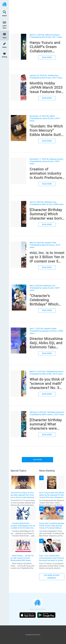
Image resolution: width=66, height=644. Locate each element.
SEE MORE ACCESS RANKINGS (52, 577)
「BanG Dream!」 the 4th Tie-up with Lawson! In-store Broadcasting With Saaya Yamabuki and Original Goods (22, 558)
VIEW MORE (37, 460)
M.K (44, 37)
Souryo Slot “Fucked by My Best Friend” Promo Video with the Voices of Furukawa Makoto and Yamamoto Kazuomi (52, 526)
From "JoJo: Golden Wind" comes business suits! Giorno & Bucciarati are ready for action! (51, 558)
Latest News (4, 27)
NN (50, 374)
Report (5, 47)
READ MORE (47, 57)
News (5, 38)
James (45, 118)
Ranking (4, 57)
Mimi (44, 204)
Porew (51, 245)
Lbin (52, 118)
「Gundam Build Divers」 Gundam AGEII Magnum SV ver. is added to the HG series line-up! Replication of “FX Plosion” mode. (23, 526)
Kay (49, 37)
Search (4, 16)
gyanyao (46, 331)
